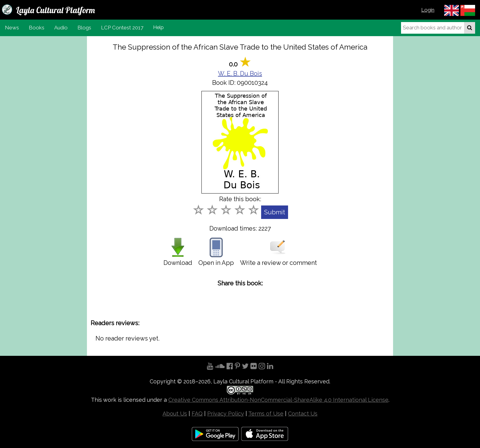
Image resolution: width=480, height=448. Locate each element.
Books (37, 28)
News (12, 28)
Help (158, 27)
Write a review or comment (278, 252)
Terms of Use (266, 414)
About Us (175, 414)
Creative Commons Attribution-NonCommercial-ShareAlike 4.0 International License (278, 400)
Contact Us (303, 414)
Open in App (216, 252)
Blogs (84, 28)
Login (428, 10)
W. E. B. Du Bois (240, 73)
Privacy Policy (226, 414)
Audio (61, 28)
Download (178, 252)
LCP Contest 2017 (122, 28)
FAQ (197, 414)
